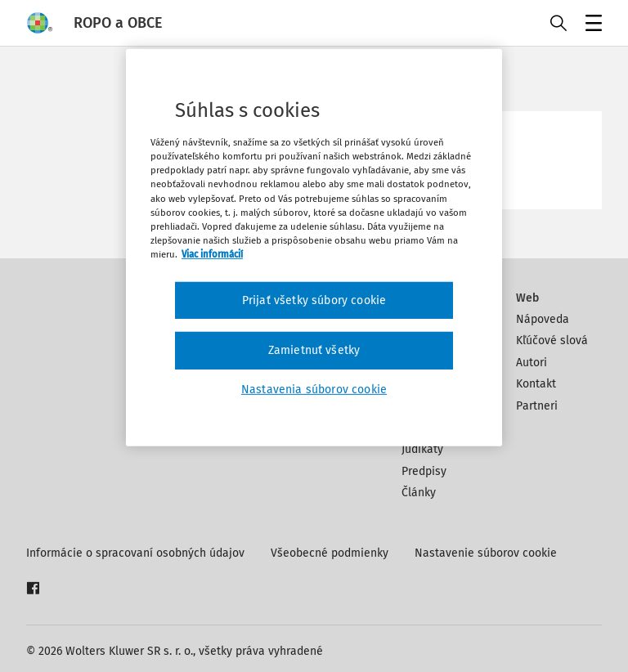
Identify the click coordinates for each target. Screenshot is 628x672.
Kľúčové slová (552, 340)
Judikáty (422, 449)
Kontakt (536, 384)
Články (419, 493)
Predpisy (424, 471)
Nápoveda (543, 319)
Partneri (537, 406)
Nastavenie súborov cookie (486, 553)
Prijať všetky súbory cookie (314, 300)
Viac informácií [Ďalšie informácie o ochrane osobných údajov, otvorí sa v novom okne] (212, 254)
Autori (532, 363)
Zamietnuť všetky (314, 350)
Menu (591, 25)
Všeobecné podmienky (330, 553)
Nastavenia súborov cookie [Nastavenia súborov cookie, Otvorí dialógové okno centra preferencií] (314, 390)
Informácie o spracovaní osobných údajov (135, 553)
